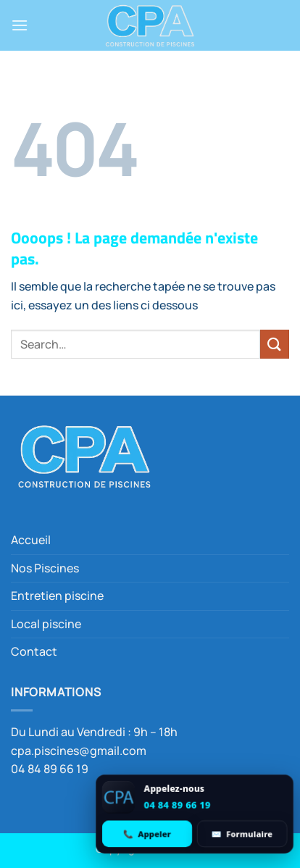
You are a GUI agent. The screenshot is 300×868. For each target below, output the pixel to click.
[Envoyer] (275, 344)
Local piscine (46, 624)
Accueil (31, 540)
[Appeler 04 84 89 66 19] (147, 834)
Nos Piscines (45, 568)
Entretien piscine (57, 596)
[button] (20, 25)
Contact (34, 651)
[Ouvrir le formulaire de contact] (242, 834)
